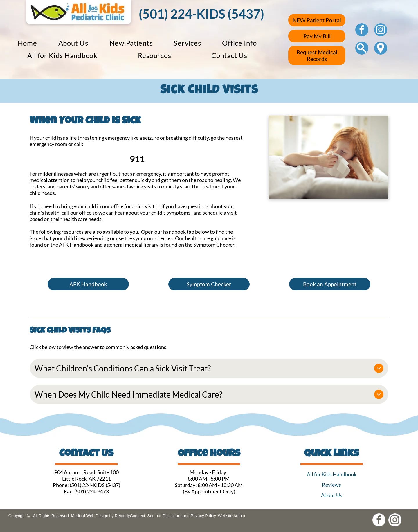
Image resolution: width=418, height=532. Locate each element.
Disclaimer (172, 516)
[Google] (381, 49)
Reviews (331, 485)
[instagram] (381, 30)
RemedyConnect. (130, 516)
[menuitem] (27, 43)
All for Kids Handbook (332, 474)
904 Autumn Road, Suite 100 (87, 472)
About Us (332, 495)
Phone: (61, 485)
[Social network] (362, 49)
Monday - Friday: (209, 472)
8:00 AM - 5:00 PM (209, 479)
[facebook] (362, 30)
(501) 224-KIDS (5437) (95, 485)
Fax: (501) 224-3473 (86, 491)
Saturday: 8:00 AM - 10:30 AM (209, 485)
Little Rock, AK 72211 (87, 479)
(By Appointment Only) (209, 491)
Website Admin (231, 516)
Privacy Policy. (204, 516)
